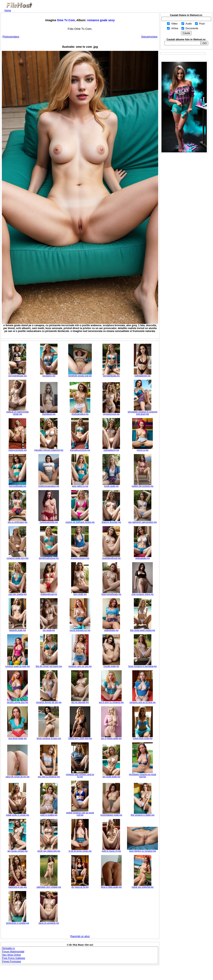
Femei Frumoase (12, 961)
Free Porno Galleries (14, 958)
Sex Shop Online (12, 955)
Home (8, 11)
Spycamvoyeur (149, 37)
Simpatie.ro (9, 948)
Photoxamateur (11, 37)
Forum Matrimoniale (13, 952)
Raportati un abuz (80, 936)
